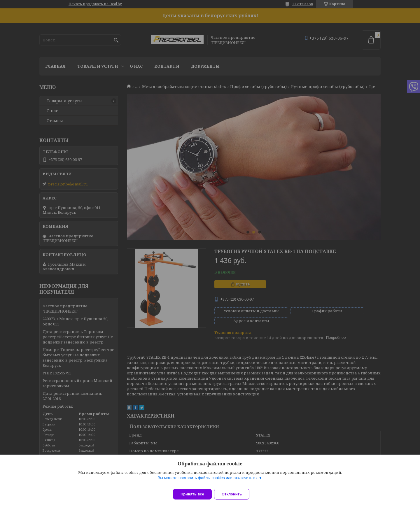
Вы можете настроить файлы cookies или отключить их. (208, 481)
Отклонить (235, 494)
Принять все (192, 494)
